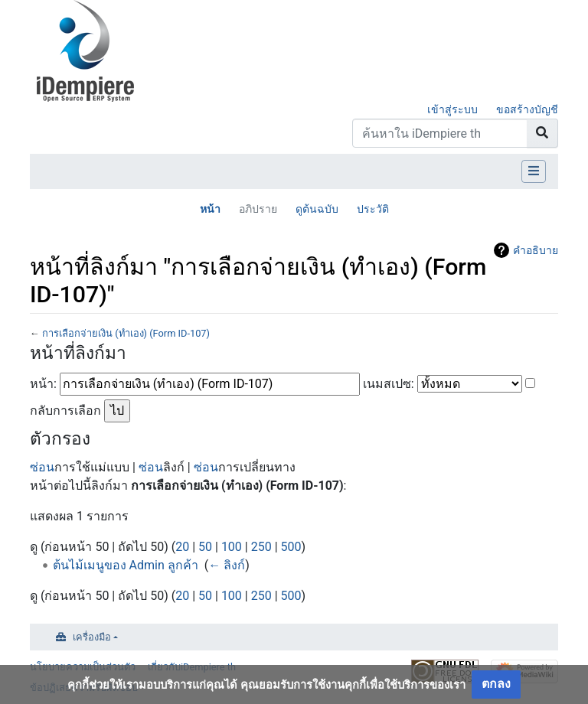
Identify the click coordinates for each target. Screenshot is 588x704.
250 (261, 547)
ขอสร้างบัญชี (527, 109)
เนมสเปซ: (389, 384)
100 (232, 547)
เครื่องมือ (92, 637)
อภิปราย (258, 209)
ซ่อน (42, 467)
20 (182, 547)
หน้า (210, 209)
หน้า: (43, 384)
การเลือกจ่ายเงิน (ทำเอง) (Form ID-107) (126, 333)
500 (291, 547)
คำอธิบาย (536, 250)
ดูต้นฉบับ (317, 209)
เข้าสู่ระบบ (452, 109)
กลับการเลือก (65, 411)
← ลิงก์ (227, 565)
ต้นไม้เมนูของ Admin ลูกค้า (126, 565)
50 (205, 547)
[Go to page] (542, 133)
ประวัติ (373, 209)
